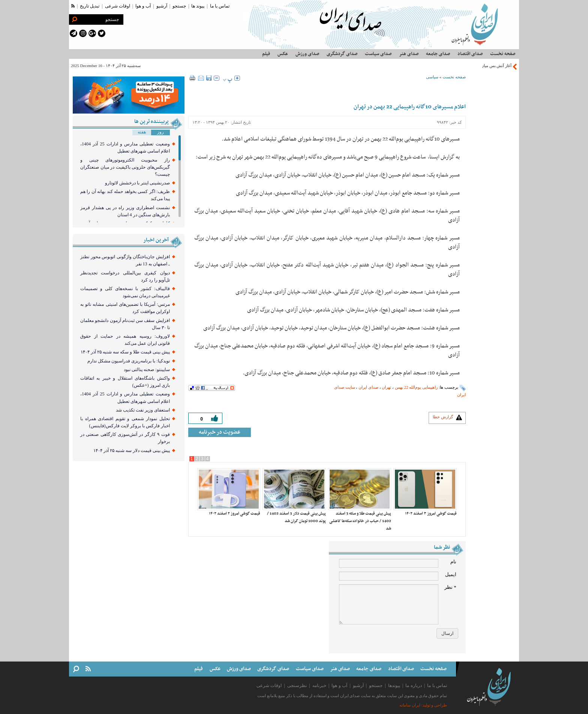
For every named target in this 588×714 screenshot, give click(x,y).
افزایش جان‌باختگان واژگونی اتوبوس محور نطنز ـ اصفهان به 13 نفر (125, 260)
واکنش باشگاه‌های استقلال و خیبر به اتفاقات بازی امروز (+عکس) (125, 382)
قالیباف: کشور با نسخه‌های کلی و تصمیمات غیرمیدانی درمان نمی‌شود (125, 292)
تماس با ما (220, 6)
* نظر (450, 587)
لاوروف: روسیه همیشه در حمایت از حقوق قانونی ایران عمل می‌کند (125, 340)
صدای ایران (368, 387)
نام (453, 562)
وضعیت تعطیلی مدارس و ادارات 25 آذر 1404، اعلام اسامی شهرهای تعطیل (125, 147)
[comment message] (389, 604)
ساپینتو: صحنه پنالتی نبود (147, 370)
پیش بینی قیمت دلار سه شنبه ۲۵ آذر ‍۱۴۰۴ (132, 451)
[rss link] (73, 6)
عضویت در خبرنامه (220, 432)
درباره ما (413, 686)
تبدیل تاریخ (90, 6)
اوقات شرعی (118, 6)
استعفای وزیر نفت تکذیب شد (143, 410)
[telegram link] (73, 33)
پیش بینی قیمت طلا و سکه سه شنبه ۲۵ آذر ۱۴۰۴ (125, 352)
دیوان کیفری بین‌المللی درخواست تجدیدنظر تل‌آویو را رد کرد (125, 276)
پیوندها (394, 686)
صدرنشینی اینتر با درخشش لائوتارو (137, 183)
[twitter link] (102, 33)
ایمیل (451, 574)
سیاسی (432, 77)
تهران (386, 387)
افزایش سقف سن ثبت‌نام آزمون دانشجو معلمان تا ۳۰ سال (125, 324)
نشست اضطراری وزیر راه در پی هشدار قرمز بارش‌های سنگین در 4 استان (125, 211)
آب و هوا (143, 6)
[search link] (74, 19)
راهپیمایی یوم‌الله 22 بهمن (416, 387)
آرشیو (162, 6)
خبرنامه (319, 686)
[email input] (389, 576)
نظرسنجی (297, 686)
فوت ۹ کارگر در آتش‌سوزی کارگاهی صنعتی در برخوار (125, 438)
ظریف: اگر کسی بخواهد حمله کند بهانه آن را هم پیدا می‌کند (125, 195)
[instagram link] (83, 33)
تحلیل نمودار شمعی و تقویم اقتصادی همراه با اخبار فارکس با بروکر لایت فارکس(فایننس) (125, 422)
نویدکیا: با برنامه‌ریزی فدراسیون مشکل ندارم (128, 361)
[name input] (389, 563)
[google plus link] (92, 33)
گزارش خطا (443, 417)
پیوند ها (198, 6)
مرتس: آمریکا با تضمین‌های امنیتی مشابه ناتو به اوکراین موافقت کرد (125, 308)
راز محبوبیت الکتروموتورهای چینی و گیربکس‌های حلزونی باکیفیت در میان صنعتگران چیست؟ (125, 167)
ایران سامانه (410, 705)
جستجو (179, 6)
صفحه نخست (454, 77)
